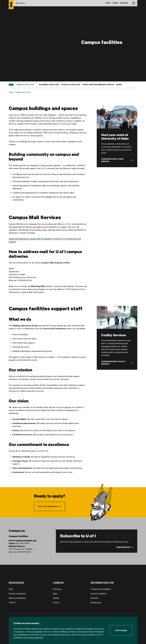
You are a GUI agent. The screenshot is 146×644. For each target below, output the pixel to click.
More (120, 85)
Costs (115, 3)
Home (11, 92)
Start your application (48, 506)
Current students (99, 594)
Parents (94, 598)
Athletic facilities (71, 85)
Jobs (11, 589)
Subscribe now (123, 547)
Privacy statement (17, 594)
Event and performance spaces (98, 85)
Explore (124, 3)
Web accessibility (17, 598)
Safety (56, 598)
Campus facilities (25, 85)
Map (55, 594)
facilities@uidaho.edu (26, 540)
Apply (108, 3)
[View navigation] (134, 3)
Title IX (12, 603)
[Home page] (11, 5)
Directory (57, 589)
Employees (96, 603)
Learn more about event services (112, 160)
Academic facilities (49, 85)
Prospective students (101, 589)
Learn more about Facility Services (114, 363)
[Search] (17, 3)
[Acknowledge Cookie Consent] (121, 630)
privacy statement (36, 638)
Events (56, 603)
